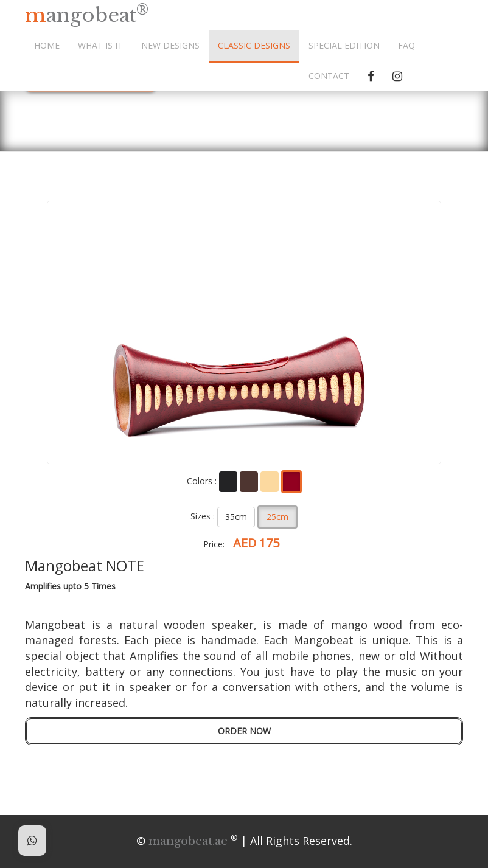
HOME (47, 45)
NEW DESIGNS (170, 45)
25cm (277, 517)
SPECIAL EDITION (344, 45)
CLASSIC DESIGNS (254, 45)
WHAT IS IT (100, 45)
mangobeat (87, 14)
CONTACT (329, 76)
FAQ (406, 45)
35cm (236, 517)
